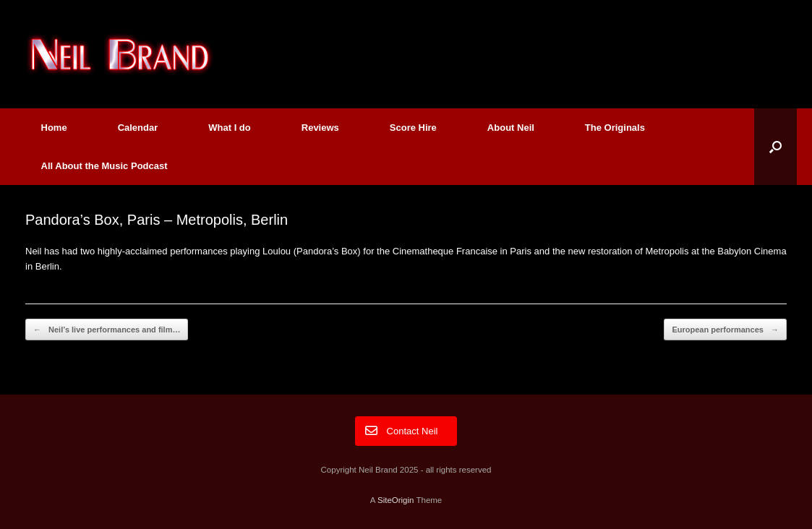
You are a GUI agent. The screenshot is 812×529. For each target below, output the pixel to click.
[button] (775, 147)
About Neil (511, 128)
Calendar (138, 128)
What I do (230, 128)
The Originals (615, 128)
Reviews (320, 128)
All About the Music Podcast (104, 166)
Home (54, 128)
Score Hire (413, 128)
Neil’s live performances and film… (107, 330)
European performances (725, 330)
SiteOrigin (396, 500)
